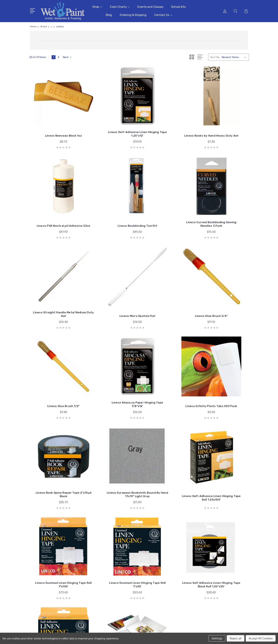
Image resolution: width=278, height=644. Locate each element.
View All (215, 588)
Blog (109, 14)
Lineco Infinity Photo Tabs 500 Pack (223, 286)
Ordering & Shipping (133, 14)
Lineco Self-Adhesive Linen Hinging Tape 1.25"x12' (111, 124)
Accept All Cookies (261, 638)
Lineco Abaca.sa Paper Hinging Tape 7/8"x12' (167, 286)
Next (67, 56)
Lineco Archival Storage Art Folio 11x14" (223, 456)
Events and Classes (150, 6)
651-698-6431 (44, 567)
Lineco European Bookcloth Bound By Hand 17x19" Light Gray (111, 369)
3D (212, 557)
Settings (217, 638)
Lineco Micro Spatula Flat (223, 207)
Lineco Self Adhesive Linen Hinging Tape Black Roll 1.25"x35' (111, 454)
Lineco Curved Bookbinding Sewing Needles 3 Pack (111, 205)
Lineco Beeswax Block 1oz (55, 126)
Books (214, 567)
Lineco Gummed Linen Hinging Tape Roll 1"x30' (55, 456)
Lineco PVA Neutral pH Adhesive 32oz (223, 124)
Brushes (215, 562)
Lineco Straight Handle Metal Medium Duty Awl (167, 205)
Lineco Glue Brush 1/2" (111, 288)
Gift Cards (216, 551)
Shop (97, 6)
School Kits (178, 6)
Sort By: (215, 56)
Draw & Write (218, 578)
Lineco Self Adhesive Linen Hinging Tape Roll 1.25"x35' (167, 456)
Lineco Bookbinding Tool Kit (55, 207)
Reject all (236, 638)
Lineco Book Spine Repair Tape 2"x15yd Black (55, 371)
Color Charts (120, 6)
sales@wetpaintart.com (50, 574)
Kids (212, 583)
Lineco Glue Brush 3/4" (55, 288)
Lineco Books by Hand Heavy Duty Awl (167, 124)
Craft (213, 572)
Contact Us (163, 14)
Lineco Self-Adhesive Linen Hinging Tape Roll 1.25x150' (167, 374)
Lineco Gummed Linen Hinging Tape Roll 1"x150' (223, 371)
